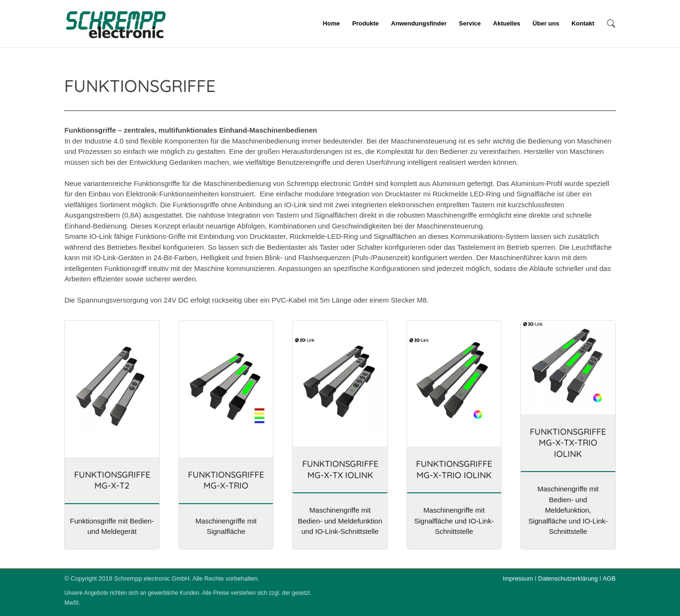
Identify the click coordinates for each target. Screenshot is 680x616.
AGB (609, 578)
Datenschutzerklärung (568, 578)
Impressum (518, 578)
